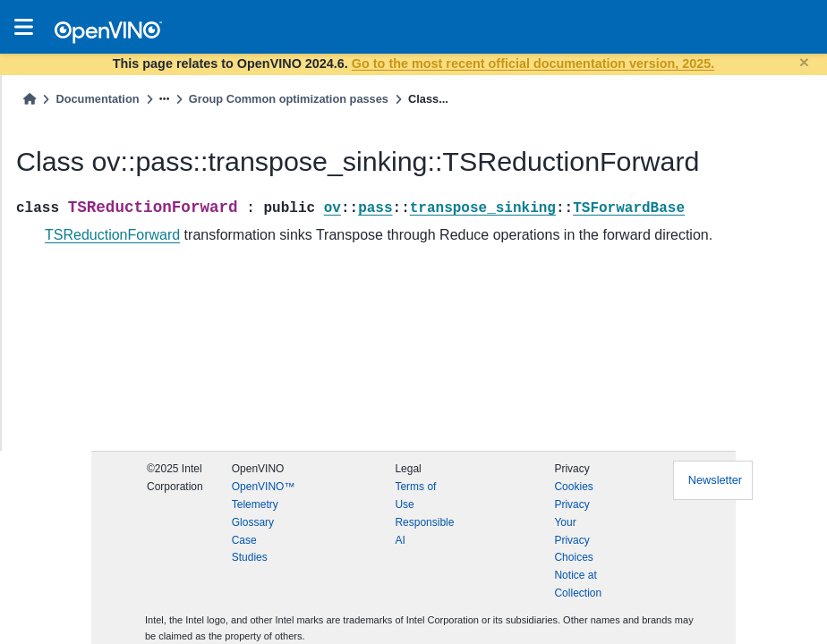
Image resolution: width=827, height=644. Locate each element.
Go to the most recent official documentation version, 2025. (533, 64)
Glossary (253, 522)
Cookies (573, 487)
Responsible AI (424, 531)
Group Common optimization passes (289, 99)
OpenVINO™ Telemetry (264, 496)
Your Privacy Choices (573, 540)
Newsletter (715, 480)
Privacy (571, 504)
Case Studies (250, 549)
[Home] (30, 99)
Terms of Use (415, 496)
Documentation (97, 99)
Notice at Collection (578, 584)
